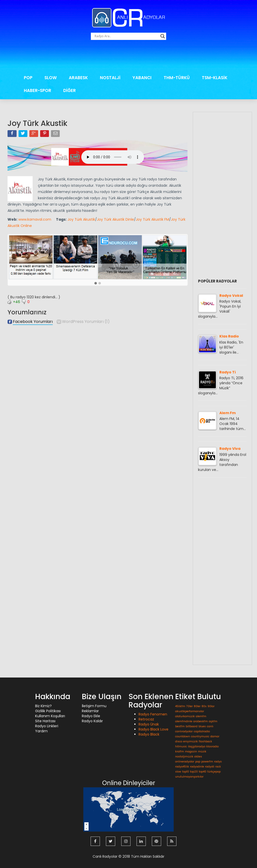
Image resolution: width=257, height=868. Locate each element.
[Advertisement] (128, 57)
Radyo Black (149, 734)
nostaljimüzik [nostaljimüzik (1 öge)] (184, 757)
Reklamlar (90, 711)
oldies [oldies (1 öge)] (198, 757)
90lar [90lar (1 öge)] (211, 706)
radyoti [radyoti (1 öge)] (210, 767)
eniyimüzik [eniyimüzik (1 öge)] (190, 741)
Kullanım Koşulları (50, 716)
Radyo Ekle (91, 716)
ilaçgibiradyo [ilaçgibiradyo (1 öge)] (197, 746)
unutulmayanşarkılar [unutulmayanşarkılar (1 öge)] (189, 777)
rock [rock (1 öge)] (218, 767)
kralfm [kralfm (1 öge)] (180, 752)
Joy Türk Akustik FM (152, 219)
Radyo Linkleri (47, 726)
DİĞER (70, 90)
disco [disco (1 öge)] (179, 741)
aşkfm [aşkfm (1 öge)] (213, 721)
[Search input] (126, 36)
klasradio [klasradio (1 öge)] (212, 746)
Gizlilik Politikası (48, 711)
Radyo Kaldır (92, 721)
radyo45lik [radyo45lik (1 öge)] (182, 767)
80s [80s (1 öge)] (204, 706)
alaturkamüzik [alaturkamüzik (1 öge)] (185, 716)
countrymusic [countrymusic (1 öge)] (200, 736)
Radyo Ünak (149, 724)
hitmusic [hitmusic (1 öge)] (181, 746)
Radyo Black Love (153, 729)
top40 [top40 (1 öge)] (203, 772)
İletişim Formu (94, 706)
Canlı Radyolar (105, 855)
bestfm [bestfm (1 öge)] (180, 726)
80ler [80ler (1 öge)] (197, 706)
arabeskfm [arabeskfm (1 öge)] (201, 721)
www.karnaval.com (35, 219)
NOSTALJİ (110, 78)
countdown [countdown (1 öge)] (183, 736)
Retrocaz (146, 719)
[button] (96, 283)
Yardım (41, 731)
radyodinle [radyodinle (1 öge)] (197, 767)
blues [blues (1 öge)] (202, 726)
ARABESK (78, 78)
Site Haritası (45, 721)
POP (28, 78)
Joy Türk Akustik (81, 219)
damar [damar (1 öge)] (215, 736)
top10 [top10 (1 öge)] (186, 772)
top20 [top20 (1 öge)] (194, 772)
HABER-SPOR (38, 90)
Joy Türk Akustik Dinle (115, 219)
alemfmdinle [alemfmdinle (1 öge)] (184, 721)
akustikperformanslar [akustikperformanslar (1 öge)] (190, 711)
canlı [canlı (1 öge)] (210, 726)
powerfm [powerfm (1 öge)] (207, 762)
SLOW (51, 78)
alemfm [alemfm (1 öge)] (201, 716)
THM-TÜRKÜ (177, 78)
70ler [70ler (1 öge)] (189, 706)
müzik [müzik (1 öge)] (202, 752)
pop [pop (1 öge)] (198, 762)
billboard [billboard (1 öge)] (192, 726)
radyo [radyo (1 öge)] (218, 762)
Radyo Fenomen (153, 714)
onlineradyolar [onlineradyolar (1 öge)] (185, 762)
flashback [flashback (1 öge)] (205, 741)
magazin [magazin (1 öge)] (191, 752)
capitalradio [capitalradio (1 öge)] (202, 731)
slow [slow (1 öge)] (178, 772)
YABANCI (142, 78)
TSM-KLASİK (215, 78)
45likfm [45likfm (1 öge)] (180, 706)
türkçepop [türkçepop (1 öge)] (214, 772)
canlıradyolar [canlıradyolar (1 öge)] (184, 731)
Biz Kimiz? (43, 706)
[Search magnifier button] (163, 36)
